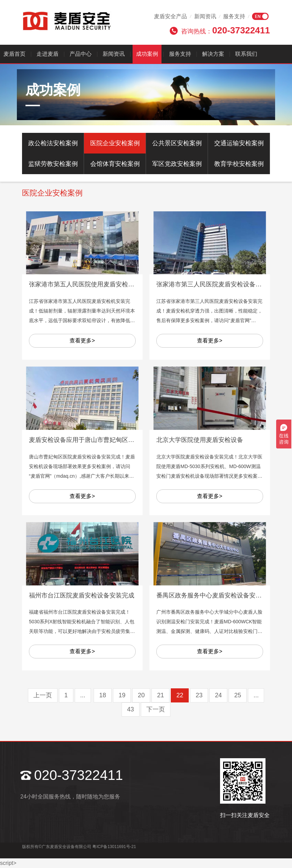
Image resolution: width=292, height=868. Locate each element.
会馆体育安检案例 (115, 164)
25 (238, 695)
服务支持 (234, 16)
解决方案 (213, 54)
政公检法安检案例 (53, 143)
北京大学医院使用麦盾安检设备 (200, 440)
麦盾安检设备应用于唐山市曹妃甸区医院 (85, 440)
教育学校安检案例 (239, 164)
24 (218, 695)
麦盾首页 (14, 54)
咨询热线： (226, 30)
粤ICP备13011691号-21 (114, 847)
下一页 (156, 709)
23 (199, 695)
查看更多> (82, 341)
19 (122, 695)
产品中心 (81, 54)
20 (141, 695)
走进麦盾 (48, 54)
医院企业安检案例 (115, 143)
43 (131, 709)
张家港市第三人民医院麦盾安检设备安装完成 (218, 284)
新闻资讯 (205, 16)
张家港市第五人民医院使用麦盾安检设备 (85, 284)
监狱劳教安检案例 (53, 164)
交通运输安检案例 (239, 143)
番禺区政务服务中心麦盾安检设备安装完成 (215, 595)
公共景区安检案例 (177, 143)
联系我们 (246, 54)
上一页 (43, 695)
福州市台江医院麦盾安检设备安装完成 (82, 595)
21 (160, 695)
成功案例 (147, 54)
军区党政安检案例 (177, 164)
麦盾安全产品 (170, 16)
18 (103, 695)
